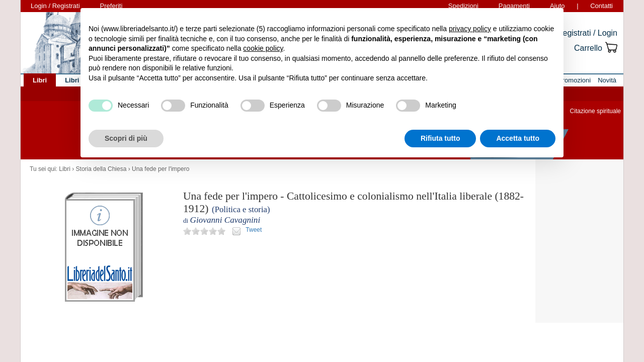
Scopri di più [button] (126, 138)
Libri (65, 169)
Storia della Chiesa (101, 169)
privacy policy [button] (470, 29)
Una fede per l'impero (160, 169)
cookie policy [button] (263, 48)
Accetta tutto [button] (518, 138)
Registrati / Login (587, 33)
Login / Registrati (55, 6)
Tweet (254, 230)
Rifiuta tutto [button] (440, 138)
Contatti (601, 6)
